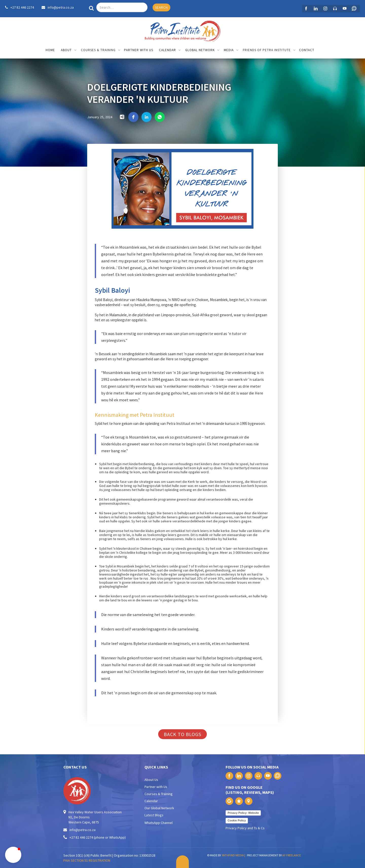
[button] (69, 51)
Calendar (151, 801)
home (50, 50)
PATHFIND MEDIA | (234, 855)
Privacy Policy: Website (243, 813)
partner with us (139, 50)
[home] (182, 30)
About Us (151, 780)
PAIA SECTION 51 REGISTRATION (87, 860)
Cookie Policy (237, 820)
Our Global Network (159, 808)
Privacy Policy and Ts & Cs (245, 828)
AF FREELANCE (292, 855)
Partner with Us (156, 787)
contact (307, 50)
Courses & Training (159, 794)
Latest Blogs (154, 815)
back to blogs (182, 734)
